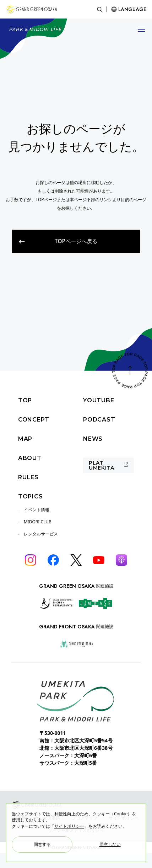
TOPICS (31, 496)
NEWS (93, 439)
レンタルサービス (41, 534)
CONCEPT (34, 420)
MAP (25, 439)
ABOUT (30, 458)
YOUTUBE (99, 400)
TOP (25, 400)
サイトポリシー (69, 826)
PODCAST (99, 420)
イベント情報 (37, 510)
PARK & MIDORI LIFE (36, 29)
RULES (28, 477)
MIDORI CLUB (38, 522)
